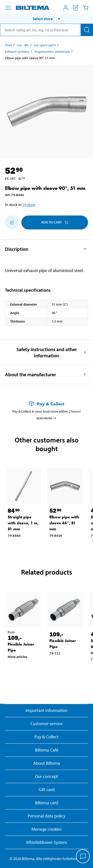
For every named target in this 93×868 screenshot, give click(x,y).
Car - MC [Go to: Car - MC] (23, 45)
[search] (46, 30)
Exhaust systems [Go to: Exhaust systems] (17, 52)
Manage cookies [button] (46, 829)
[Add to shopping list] (12, 222)
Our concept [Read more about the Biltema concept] (46, 776)
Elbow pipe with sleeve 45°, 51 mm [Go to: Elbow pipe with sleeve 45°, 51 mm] (64, 523)
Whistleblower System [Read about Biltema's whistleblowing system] (46, 842)
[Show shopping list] (76, 8)
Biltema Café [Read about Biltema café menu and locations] (47, 750)
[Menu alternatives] (8, 8)
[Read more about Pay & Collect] (46, 404)
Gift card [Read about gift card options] (47, 789)
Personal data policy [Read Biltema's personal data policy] (46, 816)
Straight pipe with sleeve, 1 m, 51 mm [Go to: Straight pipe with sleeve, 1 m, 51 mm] (23, 523)
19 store (29, 205)
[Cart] (86, 8)
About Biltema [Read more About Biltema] (47, 763)
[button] (46, 19)
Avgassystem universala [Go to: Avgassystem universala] (52, 52)
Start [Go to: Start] (9, 45)
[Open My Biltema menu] (66, 8)
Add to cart (55, 222)
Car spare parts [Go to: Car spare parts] (45, 45)
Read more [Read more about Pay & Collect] (46, 418)
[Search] (87, 30)
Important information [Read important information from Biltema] (46, 710)
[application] (83, 857)
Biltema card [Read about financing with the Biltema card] (47, 803)
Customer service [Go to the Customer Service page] (46, 724)
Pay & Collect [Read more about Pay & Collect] (46, 737)
